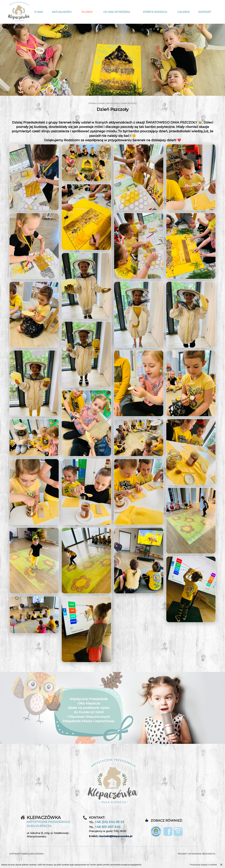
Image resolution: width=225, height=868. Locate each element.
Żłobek (87, 12)
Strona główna (97, 103)
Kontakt (205, 12)
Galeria (184, 12)
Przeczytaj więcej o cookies (203, 865)
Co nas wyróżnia (117, 12)
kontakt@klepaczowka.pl (116, 836)
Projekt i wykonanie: (197, 854)
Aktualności (62, 12)
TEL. (107, 822)
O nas (38, 12)
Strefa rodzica (155, 12)
